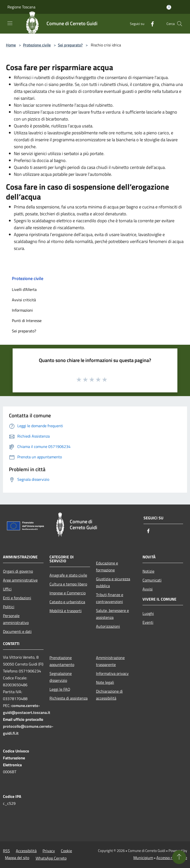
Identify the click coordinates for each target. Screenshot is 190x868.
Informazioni (22, 310)
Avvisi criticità (24, 300)
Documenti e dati (17, 631)
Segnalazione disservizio (61, 677)
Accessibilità (26, 851)
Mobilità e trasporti (66, 611)
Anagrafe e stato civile (68, 575)
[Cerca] (180, 24)
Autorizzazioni (108, 626)
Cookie (66, 851)
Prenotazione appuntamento (62, 661)
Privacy (49, 851)
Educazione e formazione (107, 566)
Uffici (7, 589)
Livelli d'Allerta (24, 289)
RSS (6, 851)
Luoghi (148, 613)
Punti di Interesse (27, 321)
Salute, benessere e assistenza (112, 614)
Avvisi (148, 589)
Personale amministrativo (16, 619)
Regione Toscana (21, 7)
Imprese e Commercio (68, 593)
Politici (9, 607)
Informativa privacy (112, 673)
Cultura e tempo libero (68, 584)
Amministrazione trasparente (110, 661)
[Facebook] (150, 24)
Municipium (143, 858)
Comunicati (152, 580)
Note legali (105, 682)
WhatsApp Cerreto (51, 858)
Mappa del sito (17, 858)
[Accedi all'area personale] (169, 7)
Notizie (148, 571)
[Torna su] (179, 857)
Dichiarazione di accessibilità (109, 695)
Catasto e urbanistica (67, 602)
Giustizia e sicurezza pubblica (113, 582)
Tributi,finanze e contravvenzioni (110, 598)
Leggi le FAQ (60, 689)
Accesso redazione (172, 858)
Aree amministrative (20, 580)
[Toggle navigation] (10, 23)
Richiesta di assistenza (69, 698)
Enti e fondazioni (17, 598)
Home (11, 45)
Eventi (148, 622)
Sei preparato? (70, 45)
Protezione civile (37, 45)
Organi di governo (18, 571)
